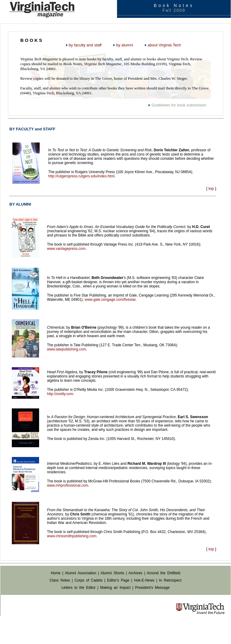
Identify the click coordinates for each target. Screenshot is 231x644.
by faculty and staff (85, 45)
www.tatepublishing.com (67, 349)
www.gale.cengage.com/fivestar (110, 300)
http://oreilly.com (60, 394)
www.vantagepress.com (66, 249)
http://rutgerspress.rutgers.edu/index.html (81, 176)
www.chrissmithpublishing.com (72, 536)
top (211, 188)
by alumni (125, 45)
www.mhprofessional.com (68, 485)
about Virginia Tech (164, 45)
